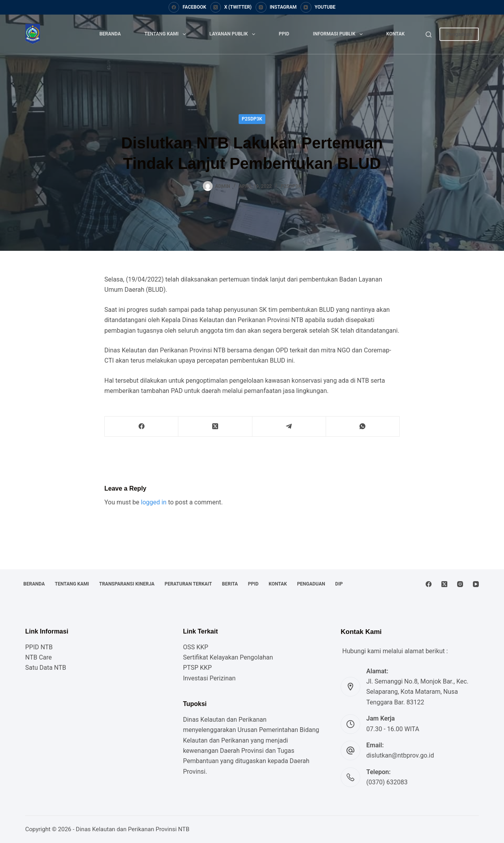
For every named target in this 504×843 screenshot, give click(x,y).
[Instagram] (276, 7)
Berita (246, 571)
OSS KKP (196, 647)
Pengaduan (459, 34)
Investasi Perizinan (209, 678)
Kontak (396, 34)
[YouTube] (318, 7)
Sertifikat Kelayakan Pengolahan (228, 657)
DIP (29, 584)
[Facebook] (187, 7)
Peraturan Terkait (201, 571)
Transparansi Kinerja (136, 571)
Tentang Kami (167, 34)
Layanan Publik (234, 34)
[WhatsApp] (363, 427)
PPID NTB (39, 647)
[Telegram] (289, 427)
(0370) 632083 (387, 782)
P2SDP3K (252, 119)
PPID (284, 34)
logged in (154, 502)
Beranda (110, 34)
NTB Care (39, 657)
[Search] (429, 34)
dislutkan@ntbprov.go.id (400, 755)
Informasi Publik (339, 34)
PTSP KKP (197, 668)
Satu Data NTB (46, 668)
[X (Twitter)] (231, 7)
